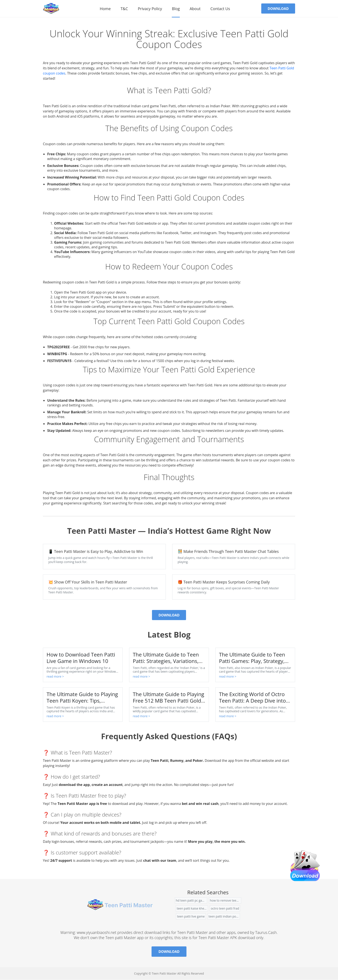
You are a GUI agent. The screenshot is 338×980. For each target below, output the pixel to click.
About (195, 9)
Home (105, 9)
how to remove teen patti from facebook (226, 901)
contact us (220, 9)
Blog (175, 9)
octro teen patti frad (225, 909)
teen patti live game (191, 917)
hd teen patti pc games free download (192, 901)
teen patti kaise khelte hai (192, 909)
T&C (124, 9)
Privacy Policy (149, 9)
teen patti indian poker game (224, 917)
